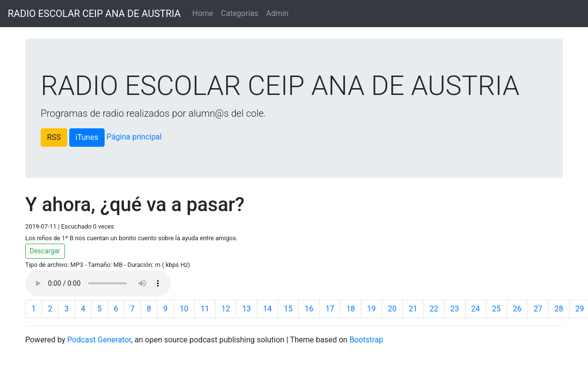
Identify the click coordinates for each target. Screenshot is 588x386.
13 (247, 309)
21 (413, 309)
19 (371, 309)
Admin (277, 13)
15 (288, 309)
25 (496, 309)
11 (205, 309)
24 (476, 309)
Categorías (240, 13)
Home (203, 13)
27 (538, 309)
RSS (54, 137)
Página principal (134, 137)
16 (309, 309)
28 (559, 309)
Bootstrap (366, 340)
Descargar (45, 251)
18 (351, 309)
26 (517, 309)
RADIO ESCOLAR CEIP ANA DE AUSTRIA (94, 14)
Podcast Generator (99, 340)
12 (226, 309)
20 (392, 309)
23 (455, 309)
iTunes (87, 137)
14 (267, 309)
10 (184, 309)
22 (434, 309)
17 (330, 309)
